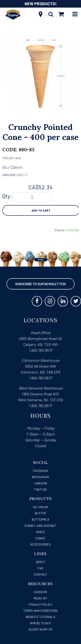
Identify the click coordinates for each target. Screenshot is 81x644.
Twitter (40, 489)
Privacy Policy (40, 604)
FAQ (40, 568)
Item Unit (9, 175)
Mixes (41, 532)
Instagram (41, 477)
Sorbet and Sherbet (40, 526)
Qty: (7, 196)
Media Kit (41, 598)
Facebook (40, 471)
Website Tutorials (41, 617)
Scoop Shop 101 (41, 629)
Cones (40, 538)
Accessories (41, 544)
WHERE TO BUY (40, 623)
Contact (41, 574)
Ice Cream (40, 507)
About (41, 562)
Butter (41, 513)
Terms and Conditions (41, 611)
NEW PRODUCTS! (41, 4)
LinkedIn (41, 483)
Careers (40, 592)
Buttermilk (41, 519)
